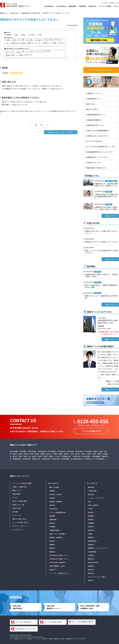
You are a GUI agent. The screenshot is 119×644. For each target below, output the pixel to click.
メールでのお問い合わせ (20, 522)
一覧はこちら (109, 216)
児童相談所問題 (54, 530)
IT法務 (90, 508)
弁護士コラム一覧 (18, 504)
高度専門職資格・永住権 (57, 566)
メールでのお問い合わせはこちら (101, 70)
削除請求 (52, 523)
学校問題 (52, 526)
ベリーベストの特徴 (105, 6)
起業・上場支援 (93, 505)
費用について (17, 490)
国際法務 (91, 558)
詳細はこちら (109, 339)
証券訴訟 (52, 540)
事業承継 (91, 566)
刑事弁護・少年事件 (56, 494)
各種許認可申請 (93, 562)
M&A (89, 501)
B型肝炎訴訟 (53, 508)
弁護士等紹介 (72, 6)
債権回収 (91, 544)
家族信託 (52, 548)
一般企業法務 (92, 490)
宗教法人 (91, 580)
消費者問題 (53, 519)
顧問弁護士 (91, 487)
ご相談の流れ (92, 6)
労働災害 (52, 505)
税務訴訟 (91, 519)
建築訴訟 (91, 537)
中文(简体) (111, 3)
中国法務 (91, 555)
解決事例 (15, 511)
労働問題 (52, 490)
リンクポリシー (17, 529)
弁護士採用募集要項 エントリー (54, 607)
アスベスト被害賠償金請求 (58, 512)
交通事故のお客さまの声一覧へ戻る (60, 132)
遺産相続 (52, 515)
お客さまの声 (17, 508)
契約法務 (91, 494)
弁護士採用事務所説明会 (17, 607)
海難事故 (52, 544)
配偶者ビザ (53, 569)
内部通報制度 (92, 551)
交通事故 (52, 498)
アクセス (116, 6)
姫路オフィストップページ (19, 475)
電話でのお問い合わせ (20, 518)
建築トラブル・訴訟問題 (57, 533)
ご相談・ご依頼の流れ (20, 486)
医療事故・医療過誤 (56, 537)
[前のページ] (30, 125)
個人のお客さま (49, 6)
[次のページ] (47, 125)
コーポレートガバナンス (96, 498)
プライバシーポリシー (20, 526)
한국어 (117, 3)
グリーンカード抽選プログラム (59, 573)
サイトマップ (17, 515)
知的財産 (91, 530)
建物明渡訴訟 (92, 540)
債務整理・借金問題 (56, 501)
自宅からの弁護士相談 (20, 501)
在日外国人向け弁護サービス (58, 558)
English (106, 3)
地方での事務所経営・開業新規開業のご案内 (90, 607)
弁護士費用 (82, 6)
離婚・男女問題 (54, 487)
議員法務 (91, 573)
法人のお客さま (61, 6)
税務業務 (52, 551)
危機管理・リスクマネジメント (98, 548)
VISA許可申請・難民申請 (57, 562)
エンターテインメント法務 (96, 576)
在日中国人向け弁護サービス (58, 555)
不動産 (90, 533)
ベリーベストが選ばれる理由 (22, 483)
